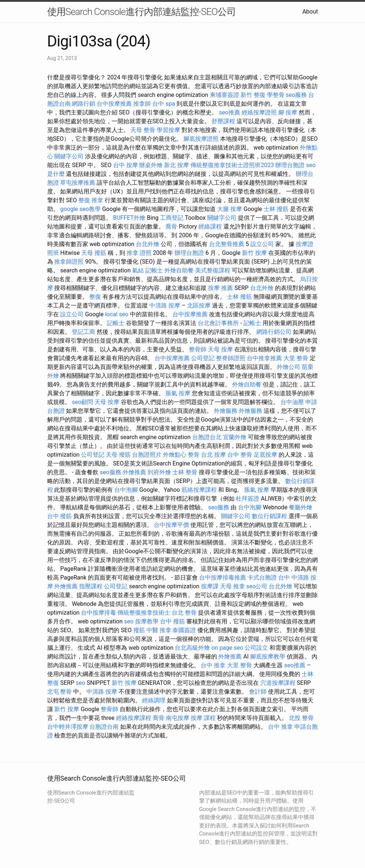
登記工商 (83, 332)
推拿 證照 (139, 253)
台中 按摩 (126, 165)
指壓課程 (91, 586)
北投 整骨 (301, 718)
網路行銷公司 (274, 332)
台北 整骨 (184, 613)
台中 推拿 (213, 665)
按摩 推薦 (220, 288)
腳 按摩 (288, 112)
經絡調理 (154, 700)
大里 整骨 (296, 358)
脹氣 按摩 (178, 393)
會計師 (258, 692)
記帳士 (154, 270)
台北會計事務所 (218, 323)
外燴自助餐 (179, 270)
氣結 (138, 270)
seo (129, 621)
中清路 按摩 (165, 305)
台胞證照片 (147, 455)
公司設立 (256, 648)
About (310, 12)
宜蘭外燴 (235, 437)
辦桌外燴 (151, 165)
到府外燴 (159, 472)
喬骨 (171, 227)
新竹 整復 (253, 95)
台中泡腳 (126, 490)
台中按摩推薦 (114, 104)
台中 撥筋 (60, 516)
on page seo (227, 648)
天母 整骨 (143, 130)
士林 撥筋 (276, 209)
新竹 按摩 (254, 253)
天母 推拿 (232, 586)
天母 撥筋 (94, 253)
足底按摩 (265, 455)
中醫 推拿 (159, 630)
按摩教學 (147, 621)
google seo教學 (80, 209)
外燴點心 (175, 455)
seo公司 (257, 586)
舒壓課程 (223, 121)
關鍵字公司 (69, 156)
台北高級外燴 (192, 648)
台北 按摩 (213, 455)
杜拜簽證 (247, 499)
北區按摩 (199, 305)
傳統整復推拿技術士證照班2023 (232, 165)
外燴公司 (288, 367)
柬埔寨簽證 (224, 95)
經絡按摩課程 (134, 718)
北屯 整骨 (60, 692)
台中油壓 (292, 402)
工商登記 (172, 218)
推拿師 (142, 104)
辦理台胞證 (290, 165)
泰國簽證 (184, 630)
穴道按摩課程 (278, 683)
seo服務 (297, 95)
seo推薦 (230, 112)
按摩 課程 (203, 718)
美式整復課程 (213, 270)
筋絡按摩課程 (199, 490)
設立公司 (262, 244)
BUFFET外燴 (129, 218)
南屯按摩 (178, 718)
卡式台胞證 (262, 578)
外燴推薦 (134, 472)
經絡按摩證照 (259, 112)
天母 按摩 (220, 349)
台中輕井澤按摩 (68, 727)
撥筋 (139, 630)
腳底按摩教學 (268, 656)
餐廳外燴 (301, 507)
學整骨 (276, 95)
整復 (95, 297)
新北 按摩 (176, 165)
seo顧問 (82, 402)
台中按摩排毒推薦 (223, 578)
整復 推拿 (91, 200)
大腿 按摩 (230, 209)
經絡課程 (210, 227)
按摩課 (210, 586)
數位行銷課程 (269, 516)
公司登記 (203, 358)
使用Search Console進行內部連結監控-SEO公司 (141, 12)
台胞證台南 (104, 727)
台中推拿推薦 (264, 358)
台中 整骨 (240, 455)
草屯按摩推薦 (78, 183)
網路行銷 (83, 104)
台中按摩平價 (171, 525)
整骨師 (198, 349)
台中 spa (164, 104)
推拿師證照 (69, 262)
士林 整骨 (185, 472)
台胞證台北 (207, 437)
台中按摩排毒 (98, 613)
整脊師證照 (231, 358)
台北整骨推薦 (227, 244)
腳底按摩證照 (201, 139)
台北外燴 (148, 244)
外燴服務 (226, 411)
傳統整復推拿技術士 (144, 613)
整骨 (194, 455)
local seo (117, 314)
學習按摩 (168, 130)
